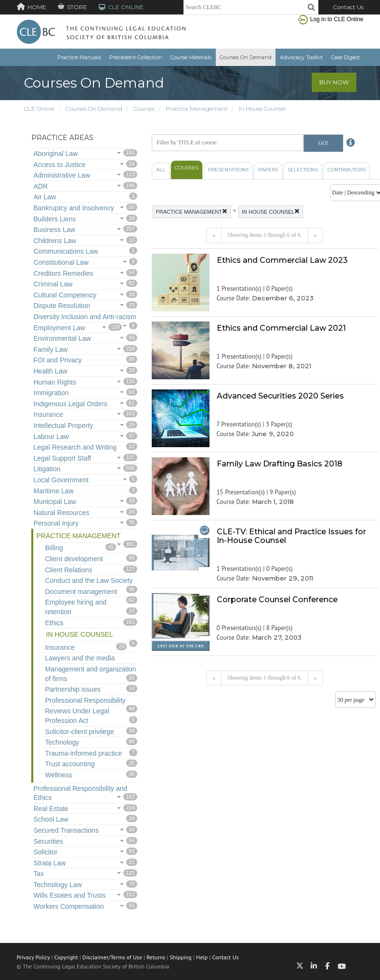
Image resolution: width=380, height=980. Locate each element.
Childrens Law (55, 241)
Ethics (54, 623)
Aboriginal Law (56, 154)
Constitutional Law (61, 262)
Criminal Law (53, 284)
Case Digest (345, 57)
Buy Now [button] (334, 82)
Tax (39, 874)
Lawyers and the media (80, 658)
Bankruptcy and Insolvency (74, 208)
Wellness (59, 775)
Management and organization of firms (91, 674)
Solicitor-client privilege (80, 732)
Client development (74, 559)
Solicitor (46, 852)
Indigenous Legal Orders (71, 404)
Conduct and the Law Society (89, 580)
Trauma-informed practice (84, 753)
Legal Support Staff (63, 458)
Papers (268, 170)
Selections (303, 170)
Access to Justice (60, 165)
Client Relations (69, 570)
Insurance (48, 414)
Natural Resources (62, 513)
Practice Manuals (79, 57)
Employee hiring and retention (76, 607)
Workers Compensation (69, 906)
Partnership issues (73, 689)
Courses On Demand (246, 57)
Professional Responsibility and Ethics (81, 793)
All (161, 170)
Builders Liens (55, 219)
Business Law (54, 230)
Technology (62, 742)
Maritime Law (54, 491)
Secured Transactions (66, 830)
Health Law (51, 371)
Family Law (51, 349)
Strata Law (50, 863)
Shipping (180, 957)
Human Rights (55, 382)
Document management (81, 592)
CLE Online (39, 109)
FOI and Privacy (58, 360)
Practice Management (197, 109)
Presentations (228, 170)
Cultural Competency (65, 295)
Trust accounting (70, 764)
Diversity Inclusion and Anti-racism (85, 317)
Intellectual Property (64, 426)
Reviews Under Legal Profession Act (77, 716)
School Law (51, 819)
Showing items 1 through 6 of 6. (265, 235)
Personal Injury (56, 523)
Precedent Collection (136, 57)
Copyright (66, 957)
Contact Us (348, 7)
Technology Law (58, 885)
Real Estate (51, 809)
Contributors (347, 170)
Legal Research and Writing (75, 447)
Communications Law (66, 251)
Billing (54, 548)
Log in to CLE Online (337, 19)
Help (202, 957)
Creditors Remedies (64, 273)
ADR (41, 186)
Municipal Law (55, 502)
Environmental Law (62, 338)
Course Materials (191, 57)
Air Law (45, 197)
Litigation (47, 469)
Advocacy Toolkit (301, 57)
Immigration (51, 393)
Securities (48, 841)
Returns (156, 957)
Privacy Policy (33, 957)
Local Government (61, 480)
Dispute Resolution (62, 306)
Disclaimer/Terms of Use (112, 957)
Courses (144, 109)
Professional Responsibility (85, 700)
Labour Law (51, 437)
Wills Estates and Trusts (70, 895)
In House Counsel (262, 109)
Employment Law (59, 328)
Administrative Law (62, 175)
